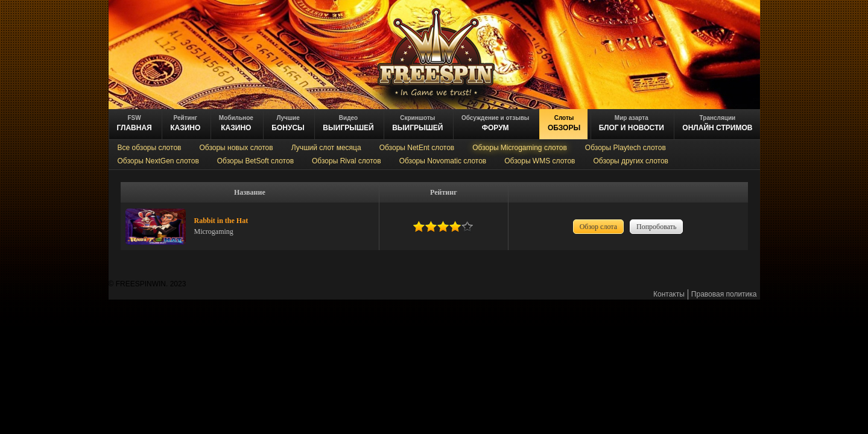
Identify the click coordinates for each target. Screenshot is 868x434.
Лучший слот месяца (326, 148)
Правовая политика (724, 294)
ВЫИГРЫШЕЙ (348, 123)
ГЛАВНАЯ (135, 123)
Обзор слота (598, 227)
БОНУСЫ (288, 123)
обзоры (564, 123)
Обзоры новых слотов (236, 148)
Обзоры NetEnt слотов (417, 148)
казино (185, 123)
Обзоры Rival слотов (347, 161)
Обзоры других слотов (631, 161)
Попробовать (656, 227)
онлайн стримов (717, 123)
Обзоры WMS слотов (540, 161)
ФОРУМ (495, 123)
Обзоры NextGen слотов (158, 161)
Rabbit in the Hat (221, 221)
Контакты (669, 294)
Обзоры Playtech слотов (626, 148)
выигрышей (417, 123)
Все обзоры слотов (150, 148)
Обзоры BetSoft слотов (255, 161)
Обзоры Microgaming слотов (520, 148)
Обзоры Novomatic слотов (443, 161)
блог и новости (632, 123)
